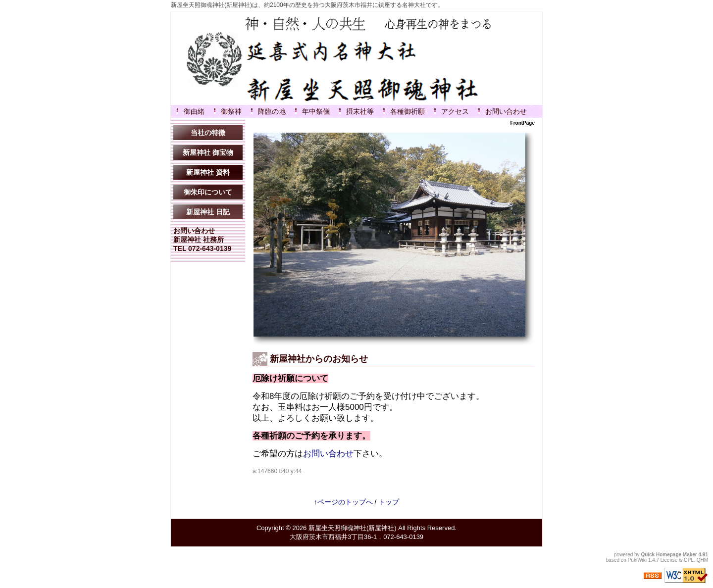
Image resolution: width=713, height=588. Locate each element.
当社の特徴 (208, 133)
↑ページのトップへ (343, 502)
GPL (689, 560)
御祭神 (231, 111)
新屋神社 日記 (208, 212)
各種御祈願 (407, 111)
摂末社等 (360, 111)
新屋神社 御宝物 (208, 152)
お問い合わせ (506, 111)
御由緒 (194, 111)
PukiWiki (637, 560)
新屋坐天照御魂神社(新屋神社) (353, 528)
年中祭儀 (316, 111)
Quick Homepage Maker (669, 555)
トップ (389, 502)
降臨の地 (272, 111)
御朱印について (208, 192)
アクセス (455, 111)
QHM (702, 560)
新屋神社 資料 (208, 172)
